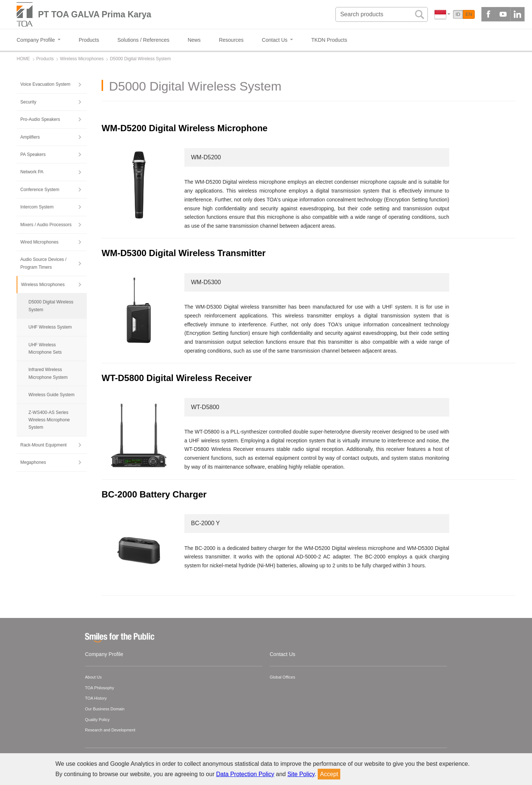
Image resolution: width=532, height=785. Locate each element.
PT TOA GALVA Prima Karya (95, 14)
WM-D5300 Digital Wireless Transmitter (184, 253)
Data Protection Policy (245, 774)
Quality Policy (97, 720)
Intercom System (37, 207)
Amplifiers (30, 137)
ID (458, 14)
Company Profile (104, 654)
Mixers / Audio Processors (46, 225)
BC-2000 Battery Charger (154, 494)
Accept (329, 774)
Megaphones (33, 462)
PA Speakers (33, 154)
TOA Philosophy (100, 688)
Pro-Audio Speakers (40, 119)
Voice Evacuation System (45, 84)
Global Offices (282, 677)
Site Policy (301, 774)
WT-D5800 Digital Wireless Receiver (177, 378)
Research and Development (110, 730)
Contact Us (282, 654)
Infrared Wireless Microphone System (48, 373)
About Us (93, 677)
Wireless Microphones (43, 285)
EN (469, 14)
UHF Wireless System (50, 327)
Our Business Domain (105, 709)
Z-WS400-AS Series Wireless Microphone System (49, 420)
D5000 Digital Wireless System (51, 306)
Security (28, 102)
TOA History (96, 698)
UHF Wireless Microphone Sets (45, 349)
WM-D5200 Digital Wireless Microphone (185, 128)
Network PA (32, 172)
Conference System (40, 190)
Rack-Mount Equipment (43, 445)
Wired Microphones (39, 242)
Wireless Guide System (52, 395)
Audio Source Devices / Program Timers (43, 263)
